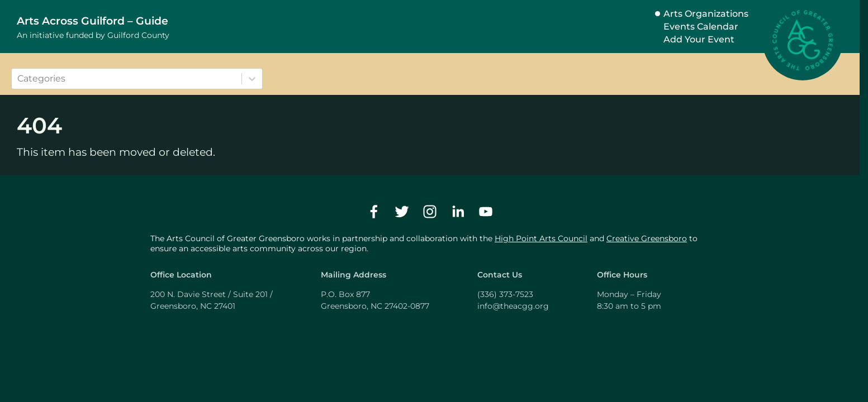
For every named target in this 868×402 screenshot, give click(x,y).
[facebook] (374, 212)
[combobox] (18, 79)
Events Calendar (701, 27)
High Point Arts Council (541, 238)
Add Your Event (699, 39)
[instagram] (430, 212)
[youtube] (486, 212)
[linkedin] (458, 212)
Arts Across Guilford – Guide (93, 21)
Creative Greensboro (647, 238)
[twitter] (402, 212)
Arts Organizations (706, 14)
